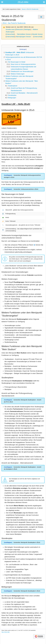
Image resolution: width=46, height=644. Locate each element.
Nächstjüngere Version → (24, 37)
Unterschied (10, 34)
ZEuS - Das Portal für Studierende (14, 23)
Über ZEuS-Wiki (6, 632)
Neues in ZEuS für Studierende (30, 9)
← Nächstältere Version (23, 34)
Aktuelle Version (37, 34)
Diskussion (19, 29)
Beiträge (27, 29)
